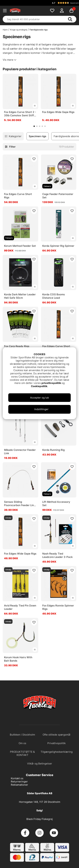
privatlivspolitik (52, 383)
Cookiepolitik (39, 386)
